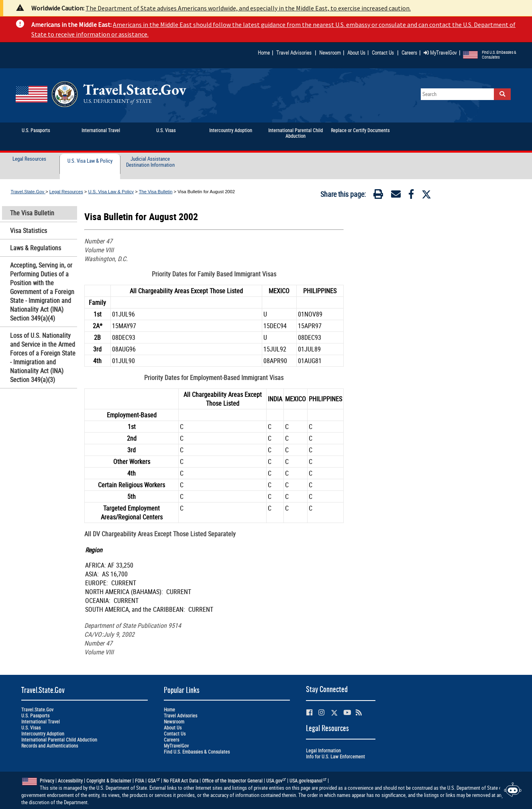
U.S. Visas (31, 728)
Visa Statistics (29, 231)
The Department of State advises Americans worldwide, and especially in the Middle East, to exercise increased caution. (248, 8)
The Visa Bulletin (156, 192)
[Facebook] (411, 196)
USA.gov (276, 781)
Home (264, 53)
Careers (409, 53)
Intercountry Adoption (43, 734)
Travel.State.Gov (28, 192)
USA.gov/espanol (308, 781)
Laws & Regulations (36, 248)
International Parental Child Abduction (59, 740)
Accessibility (70, 781)
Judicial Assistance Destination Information (150, 162)
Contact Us (383, 53)
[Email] (396, 196)
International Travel (41, 722)
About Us (358, 53)
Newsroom (330, 53)
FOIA (140, 781)
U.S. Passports (35, 716)
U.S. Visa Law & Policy (90, 161)
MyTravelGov (440, 53)
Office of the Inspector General (232, 781)
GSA (154, 781)
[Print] (378, 196)
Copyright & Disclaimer (109, 781)
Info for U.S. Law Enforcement (335, 757)
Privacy (47, 781)
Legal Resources (29, 159)
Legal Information (323, 751)
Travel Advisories (294, 53)
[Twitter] (426, 194)
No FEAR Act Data (181, 781)
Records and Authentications (50, 746)
